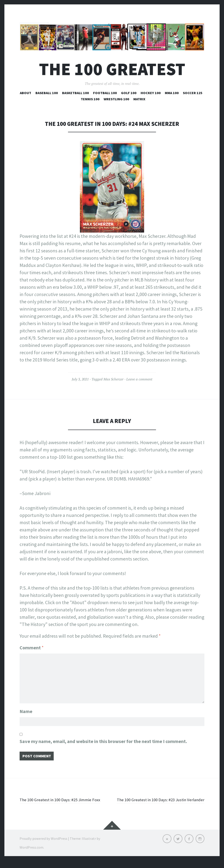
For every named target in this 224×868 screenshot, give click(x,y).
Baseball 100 (47, 93)
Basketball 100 (75, 93)
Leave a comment (139, 379)
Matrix (139, 99)
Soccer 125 (193, 93)
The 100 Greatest (112, 69)
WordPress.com (31, 855)
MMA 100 (172, 93)
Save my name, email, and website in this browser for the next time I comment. (103, 740)
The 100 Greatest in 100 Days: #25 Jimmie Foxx (61, 803)
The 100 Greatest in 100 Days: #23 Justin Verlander (164, 803)
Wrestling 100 (116, 99)
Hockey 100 (151, 93)
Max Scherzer (113, 379)
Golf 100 (129, 93)
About (26, 93)
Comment (32, 648)
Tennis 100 (90, 99)
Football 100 (105, 93)
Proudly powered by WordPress (43, 846)
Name (26, 709)
